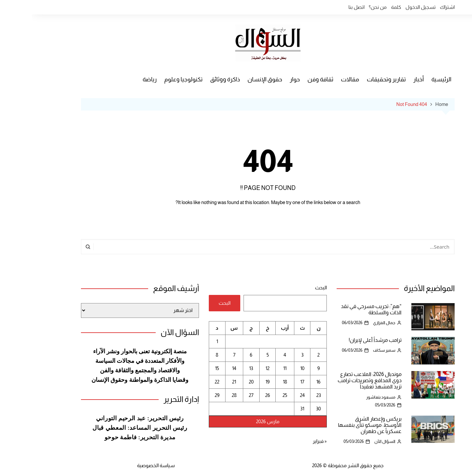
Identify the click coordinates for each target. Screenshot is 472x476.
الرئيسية (410, 79)
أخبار (387, 79)
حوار (263, 79)
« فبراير (288, 441)
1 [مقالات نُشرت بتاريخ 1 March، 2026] (185, 341)
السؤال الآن (353, 441)
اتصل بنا (325, 7)
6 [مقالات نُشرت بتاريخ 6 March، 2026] (219, 355)
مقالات (318, 79)
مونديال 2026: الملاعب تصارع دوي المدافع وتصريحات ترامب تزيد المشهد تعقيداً (338, 380)
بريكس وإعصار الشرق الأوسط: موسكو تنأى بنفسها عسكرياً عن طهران (338, 425)
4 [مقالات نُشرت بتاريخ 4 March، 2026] (253, 355)
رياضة (118, 79)
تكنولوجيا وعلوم (152, 79)
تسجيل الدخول (389, 7)
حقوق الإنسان (233, 79)
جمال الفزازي (352, 323)
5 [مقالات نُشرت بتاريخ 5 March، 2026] (236, 355)
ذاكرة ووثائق (193, 79)
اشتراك (415, 7)
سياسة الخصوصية (124, 465)
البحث (289, 288)
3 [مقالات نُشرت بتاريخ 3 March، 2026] (271, 355)
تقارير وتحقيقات (354, 79)
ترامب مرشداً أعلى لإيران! (343, 340)
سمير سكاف (352, 350)
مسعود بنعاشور (349, 397)
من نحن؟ (346, 7)
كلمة (364, 7)
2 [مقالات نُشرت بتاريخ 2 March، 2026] (287, 355)
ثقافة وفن (289, 79)
